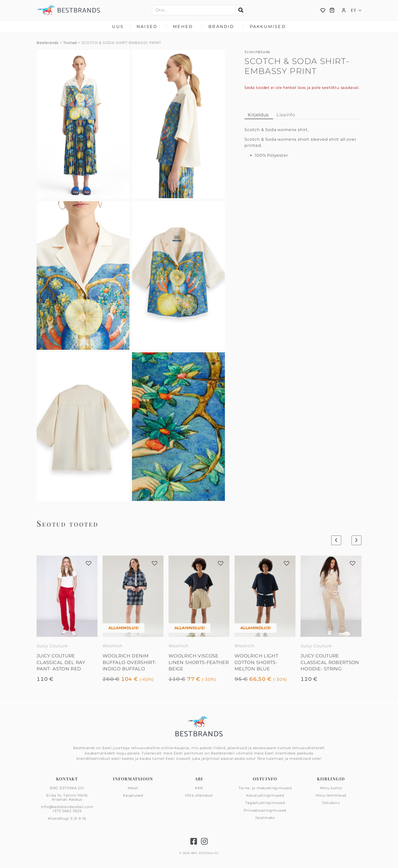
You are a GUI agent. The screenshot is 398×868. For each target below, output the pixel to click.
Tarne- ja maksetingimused (265, 788)
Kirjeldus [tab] (258, 115)
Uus (118, 27)
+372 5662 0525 (67, 811)
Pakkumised (268, 27)
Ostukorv (331, 803)
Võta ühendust (199, 795)
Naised (148, 27)
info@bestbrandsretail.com (67, 807)
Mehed (184, 27)
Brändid (222, 27)
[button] (89, 563)
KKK (199, 788)
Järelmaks (265, 818)
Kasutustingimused (265, 795)
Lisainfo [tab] (286, 115)
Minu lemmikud (331, 795)
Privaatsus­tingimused (265, 810)
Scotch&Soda (257, 52)
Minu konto (331, 788)
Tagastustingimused (265, 803)
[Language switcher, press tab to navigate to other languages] (356, 10)
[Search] (241, 10)
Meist (133, 788)
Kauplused (133, 795)
